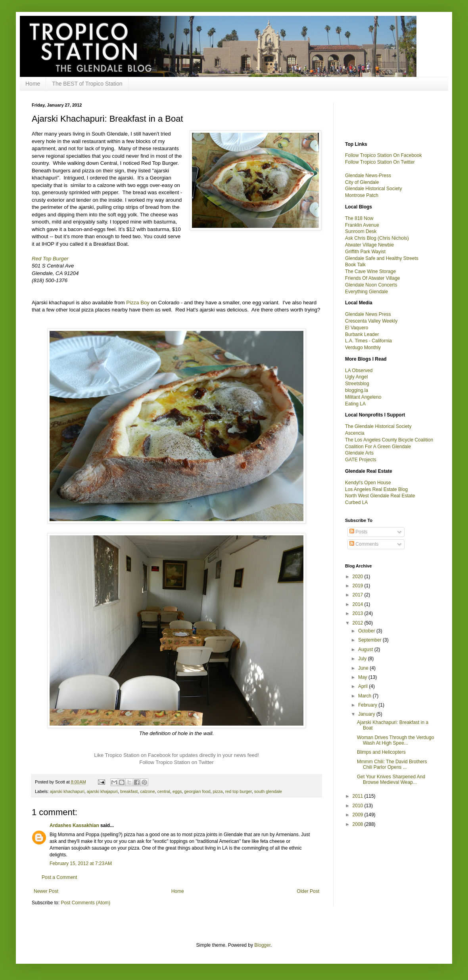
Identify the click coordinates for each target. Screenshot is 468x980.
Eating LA (355, 404)
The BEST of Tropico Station (87, 84)
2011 (359, 796)
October (367, 631)
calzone (147, 791)
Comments (364, 544)
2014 (359, 604)
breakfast (129, 791)
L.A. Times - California (368, 341)
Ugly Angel (356, 377)
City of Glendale (362, 182)
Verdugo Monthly (363, 348)
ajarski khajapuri (102, 791)
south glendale (268, 791)
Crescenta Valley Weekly (371, 321)
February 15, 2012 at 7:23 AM (81, 863)
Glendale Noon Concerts (371, 285)
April (363, 686)
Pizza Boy (138, 303)
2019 (359, 586)
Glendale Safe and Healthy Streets (382, 258)
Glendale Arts (359, 453)
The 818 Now (359, 218)
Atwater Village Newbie (369, 245)
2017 (359, 595)
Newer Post (46, 891)
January (367, 714)
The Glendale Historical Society (378, 426)
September (370, 640)
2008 (359, 824)
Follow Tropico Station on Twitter (176, 762)
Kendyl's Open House (368, 483)
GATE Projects (361, 460)
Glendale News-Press (368, 176)
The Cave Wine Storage (370, 271)
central (164, 791)
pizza (218, 791)
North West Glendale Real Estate (380, 496)
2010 (359, 806)
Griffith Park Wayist (365, 252)
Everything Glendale (366, 292)
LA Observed (359, 371)
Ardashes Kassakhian (74, 825)
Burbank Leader (362, 334)
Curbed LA (356, 502)
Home (33, 84)
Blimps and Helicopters (381, 752)
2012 (359, 623)
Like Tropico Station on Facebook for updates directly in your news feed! (176, 755)
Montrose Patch (362, 195)
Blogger (262, 945)
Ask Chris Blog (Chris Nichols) (377, 238)
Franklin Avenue (362, 225)
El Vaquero (357, 328)
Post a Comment (59, 877)
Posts (358, 532)
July (363, 659)
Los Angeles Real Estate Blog (376, 489)
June (364, 668)
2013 (359, 613)
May (363, 677)
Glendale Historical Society (373, 189)
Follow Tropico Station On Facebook (383, 155)
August (366, 650)
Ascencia (355, 433)
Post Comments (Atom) (85, 903)
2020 (359, 577)
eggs (177, 791)
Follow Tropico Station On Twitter (380, 162)
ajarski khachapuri (67, 791)
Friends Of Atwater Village (373, 278)
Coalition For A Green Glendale (378, 447)
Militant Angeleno (363, 397)
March (365, 696)
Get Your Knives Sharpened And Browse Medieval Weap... (391, 779)
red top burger (239, 791)
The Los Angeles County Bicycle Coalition (389, 440)
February (368, 705)
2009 (359, 815)
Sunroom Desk (361, 231)
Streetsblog (357, 384)
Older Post (308, 891)
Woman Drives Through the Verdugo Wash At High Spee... (395, 740)
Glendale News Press (368, 314)
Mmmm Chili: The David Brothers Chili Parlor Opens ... (392, 764)
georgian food (197, 791)
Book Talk (355, 265)
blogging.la (357, 390)
